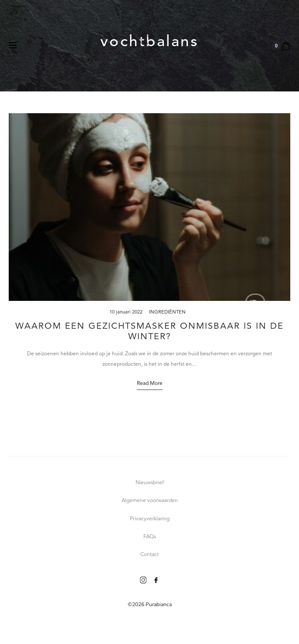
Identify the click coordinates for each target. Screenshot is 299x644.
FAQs (150, 537)
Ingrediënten (167, 312)
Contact (149, 555)
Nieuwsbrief (150, 483)
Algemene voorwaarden (150, 501)
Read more (150, 384)
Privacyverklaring (150, 519)
